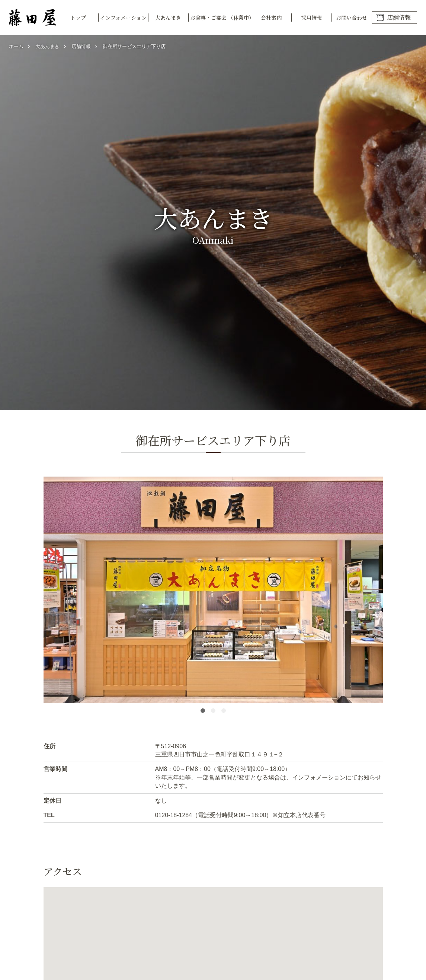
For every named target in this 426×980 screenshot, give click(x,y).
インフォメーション (123, 18)
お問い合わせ (352, 18)
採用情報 (311, 18)
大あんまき (168, 18)
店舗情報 (399, 17)
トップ (78, 18)
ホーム (16, 46)
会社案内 (271, 18)
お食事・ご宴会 (221, 18)
